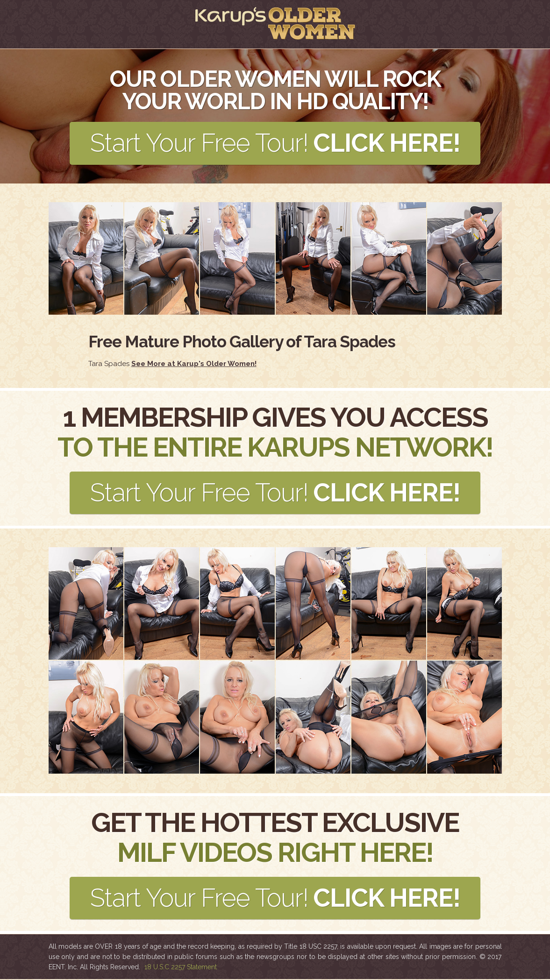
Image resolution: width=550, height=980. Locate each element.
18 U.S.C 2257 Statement (181, 968)
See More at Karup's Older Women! (194, 364)
